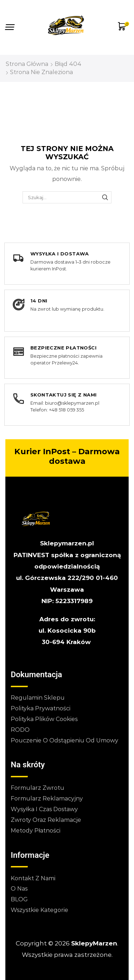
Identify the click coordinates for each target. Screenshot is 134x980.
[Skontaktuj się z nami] (67, 405)
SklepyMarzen (94, 943)
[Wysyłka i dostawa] (67, 264)
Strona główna (27, 64)
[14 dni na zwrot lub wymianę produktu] (67, 311)
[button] (10, 27)
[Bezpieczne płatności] (67, 358)
